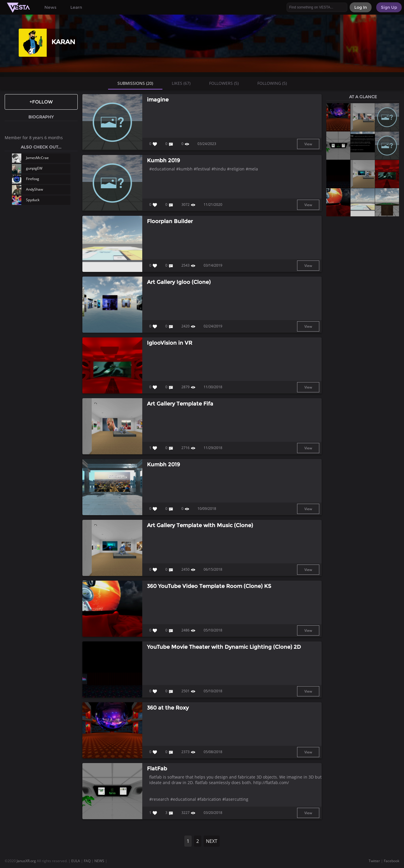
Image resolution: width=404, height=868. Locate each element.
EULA (76, 861)
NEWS (99, 861)
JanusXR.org (26, 861)
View (308, 144)
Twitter (374, 861)
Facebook (392, 861)
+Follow (41, 102)
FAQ (87, 861)
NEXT (212, 841)
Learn (76, 7)
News (50, 7)
